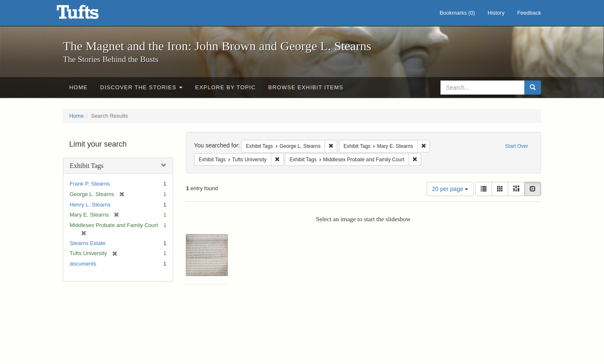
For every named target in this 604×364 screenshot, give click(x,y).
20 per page (450, 189)
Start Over (517, 146)
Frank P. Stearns (90, 184)
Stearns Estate (87, 243)
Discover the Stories (142, 87)
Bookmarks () (457, 13)
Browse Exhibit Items (306, 87)
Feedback (529, 13)
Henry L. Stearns (90, 205)
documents (83, 264)
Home (78, 87)
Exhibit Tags (87, 166)
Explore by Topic (225, 87)
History (496, 13)
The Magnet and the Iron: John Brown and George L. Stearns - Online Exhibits (88, 15)
